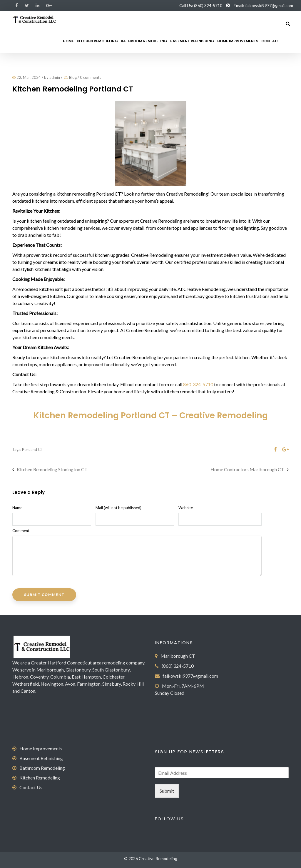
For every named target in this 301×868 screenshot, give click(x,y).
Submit (167, 791)
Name (17, 508)
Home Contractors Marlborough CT (247, 469)
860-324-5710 (198, 384)
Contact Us (31, 787)
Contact (271, 41)
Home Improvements (238, 41)
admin (55, 77)
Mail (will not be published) (118, 508)
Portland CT (33, 449)
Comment (21, 531)
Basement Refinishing (192, 41)
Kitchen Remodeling (97, 41)
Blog (73, 77)
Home (68, 41)
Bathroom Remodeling (144, 41)
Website (186, 508)
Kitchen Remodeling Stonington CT (52, 469)
